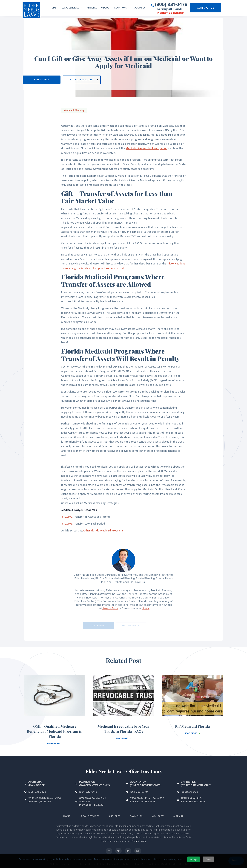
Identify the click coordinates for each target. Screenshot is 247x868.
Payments (136, 816)
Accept (194, 859)
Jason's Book (110, 608)
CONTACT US (206, 8)
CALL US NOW (42, 80)
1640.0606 (67, 517)
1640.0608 (67, 524)
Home (53, 8)
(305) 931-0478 (171, 4)
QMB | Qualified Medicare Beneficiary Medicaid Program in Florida (55, 731)
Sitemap (179, 816)
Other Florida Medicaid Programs (103, 531)
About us (140, 8)
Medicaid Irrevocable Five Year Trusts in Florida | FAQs (123, 729)
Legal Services (90, 816)
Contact (158, 816)
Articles (92, 8)
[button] (72, 8)
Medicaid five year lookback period (146, 149)
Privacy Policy (139, 841)
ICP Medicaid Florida (192, 726)
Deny (208, 859)
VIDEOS (105, 8)
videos (146, 608)
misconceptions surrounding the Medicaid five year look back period (123, 266)
